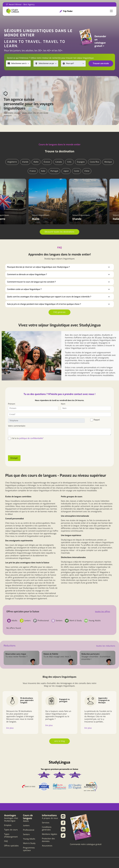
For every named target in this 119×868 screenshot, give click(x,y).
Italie (43, 171)
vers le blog (59, 741)
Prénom (12, 404)
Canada (59, 162)
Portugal (54, 171)
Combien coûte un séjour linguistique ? (24, 289)
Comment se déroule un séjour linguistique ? (27, 274)
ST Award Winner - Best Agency (20, 5)
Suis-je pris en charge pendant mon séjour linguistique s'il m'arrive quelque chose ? (44, 304)
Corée (77, 171)
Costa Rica (94, 162)
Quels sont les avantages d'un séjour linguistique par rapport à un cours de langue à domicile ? (49, 297)
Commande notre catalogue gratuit (86, 844)
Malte (36, 162)
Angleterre (12, 162)
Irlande (25, 162)
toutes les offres (103, 612)
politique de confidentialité (31, 438)
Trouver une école (101, 63)
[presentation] (25, 449)
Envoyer (14, 458)
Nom (63, 404)
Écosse (47, 162)
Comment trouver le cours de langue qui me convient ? (31, 282)
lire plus (10, 728)
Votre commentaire (17, 426)
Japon (66, 171)
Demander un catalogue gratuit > (100, 41)
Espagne (81, 162)
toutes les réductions (106, 646)
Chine (87, 171)
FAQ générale (59, 312)
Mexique (108, 162)
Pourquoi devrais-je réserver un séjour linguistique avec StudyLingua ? (38, 267)
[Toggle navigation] (111, 11)
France (33, 171)
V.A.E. (69, 162)
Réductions (10, 646)
